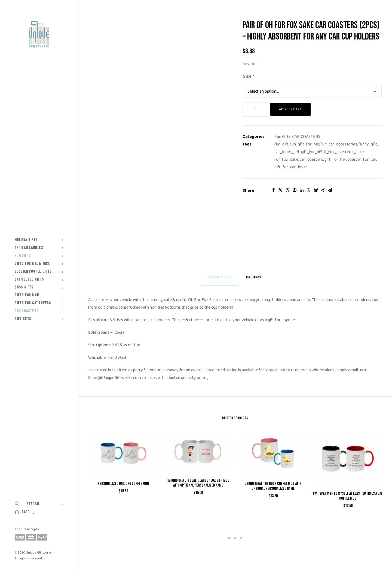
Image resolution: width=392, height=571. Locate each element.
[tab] (254, 280)
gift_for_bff (312, 152)
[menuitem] (39, 240)
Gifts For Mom (39, 295)
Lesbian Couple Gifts (39, 271)
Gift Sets (39, 319)
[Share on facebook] (273, 190)
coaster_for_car (362, 160)
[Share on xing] (323, 190)
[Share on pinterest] (295, 190)
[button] (123, 453)
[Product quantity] (255, 109)
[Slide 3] (241, 538)
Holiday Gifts (39, 240)
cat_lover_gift (287, 152)
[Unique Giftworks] (39, 34)
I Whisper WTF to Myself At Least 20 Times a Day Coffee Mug (348, 496)
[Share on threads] (287, 190)
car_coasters (311, 160)
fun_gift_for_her (305, 144)
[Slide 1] (229, 538)
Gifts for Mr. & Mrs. (39, 264)
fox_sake (356, 152)
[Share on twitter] (280, 190)
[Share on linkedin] (302, 190)
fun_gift (281, 144)
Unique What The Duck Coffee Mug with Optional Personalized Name (273, 486)
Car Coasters (39, 311)
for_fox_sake (286, 160)
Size (249, 76)
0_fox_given (335, 152)
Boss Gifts (39, 287)
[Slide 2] (235, 538)
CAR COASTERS (306, 137)
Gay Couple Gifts (39, 279)
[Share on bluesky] (316, 190)
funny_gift (368, 144)
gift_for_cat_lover (291, 167)
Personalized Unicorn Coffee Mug (123, 484)
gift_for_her (335, 160)
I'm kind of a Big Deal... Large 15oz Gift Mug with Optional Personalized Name (198, 483)
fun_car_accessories (339, 144)
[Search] (39, 504)
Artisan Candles (39, 248)
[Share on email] (330, 190)
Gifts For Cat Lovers (39, 303)
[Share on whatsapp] (309, 190)
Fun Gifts (39, 256)
